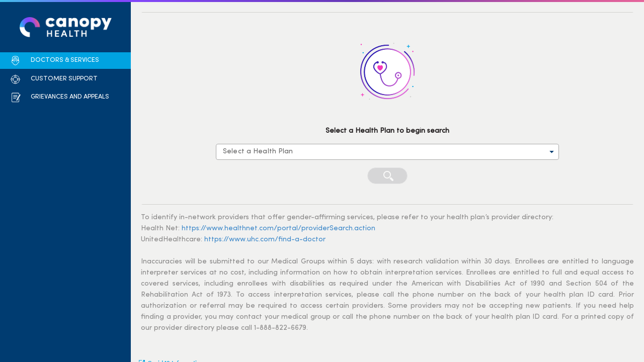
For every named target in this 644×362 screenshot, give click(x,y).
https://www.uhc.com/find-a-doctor (265, 240)
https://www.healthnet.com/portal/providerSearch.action (278, 229)
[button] (55, 61)
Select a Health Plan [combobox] (258, 152)
